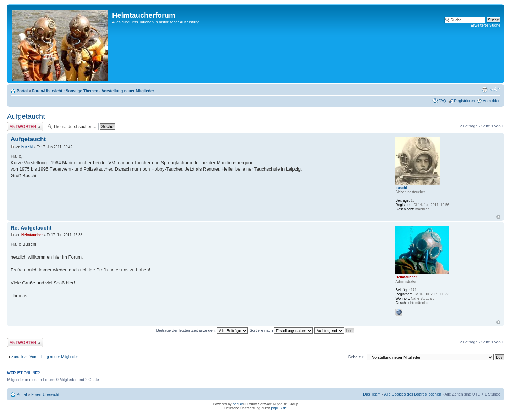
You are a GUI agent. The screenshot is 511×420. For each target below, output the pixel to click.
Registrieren (464, 101)
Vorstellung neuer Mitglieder (128, 91)
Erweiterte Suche (485, 25)
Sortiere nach (281, 330)
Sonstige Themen (82, 91)
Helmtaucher (32, 235)
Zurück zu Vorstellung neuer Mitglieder (45, 357)
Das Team (372, 394)
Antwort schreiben (25, 126)
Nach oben (498, 217)
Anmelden (491, 101)
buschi (27, 147)
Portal (22, 91)
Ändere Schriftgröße (495, 89)
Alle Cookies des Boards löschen (413, 394)
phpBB (238, 404)
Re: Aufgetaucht (31, 228)
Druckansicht (484, 89)
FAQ (442, 101)
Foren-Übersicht (47, 91)
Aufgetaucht (26, 116)
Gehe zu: (356, 357)
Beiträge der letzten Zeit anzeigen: (202, 330)
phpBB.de (279, 408)
